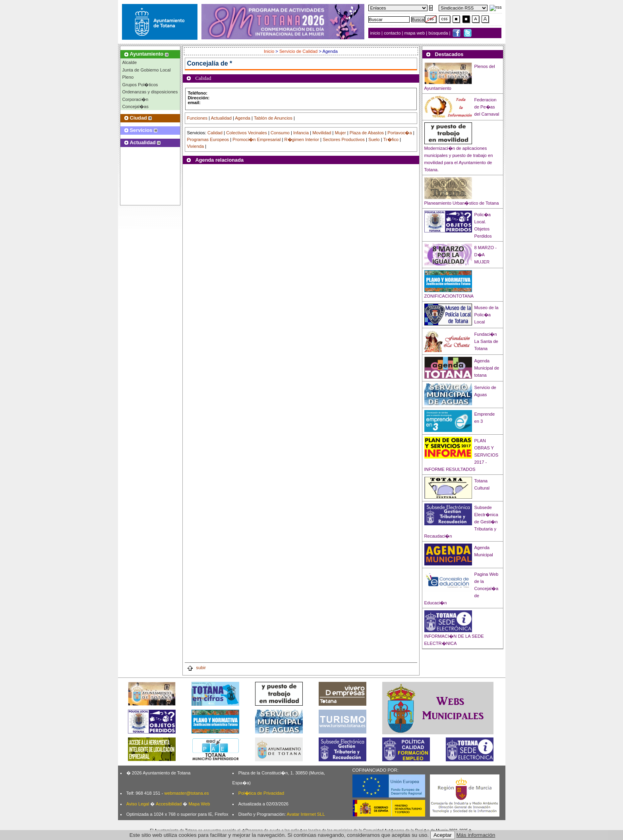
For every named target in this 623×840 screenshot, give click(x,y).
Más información (476, 835)
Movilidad (322, 133)
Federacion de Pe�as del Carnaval (487, 107)
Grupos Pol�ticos (140, 85)
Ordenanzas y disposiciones (150, 92)
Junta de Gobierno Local (147, 70)
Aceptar (443, 835)
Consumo (280, 133)
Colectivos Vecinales (247, 133)
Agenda (243, 118)
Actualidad (221, 118)
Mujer (341, 133)
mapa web (415, 33)
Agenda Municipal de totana (487, 368)
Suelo (374, 139)
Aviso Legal (138, 804)
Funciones (197, 118)
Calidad (215, 133)
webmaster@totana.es (186, 793)
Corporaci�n (135, 99)
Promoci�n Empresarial (256, 139)
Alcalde (130, 62)
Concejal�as (135, 106)
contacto (392, 33)
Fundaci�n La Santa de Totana (486, 341)
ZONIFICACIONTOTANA (449, 296)
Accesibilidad (169, 804)
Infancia (301, 133)
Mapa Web (199, 804)
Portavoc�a (400, 133)
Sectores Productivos (344, 139)
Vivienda (196, 146)
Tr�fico (391, 139)
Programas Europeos (208, 139)
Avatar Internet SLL (306, 814)
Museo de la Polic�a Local (487, 315)
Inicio (270, 51)
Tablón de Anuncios (273, 118)
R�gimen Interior (302, 139)
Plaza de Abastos (367, 133)
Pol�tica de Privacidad (261, 793)
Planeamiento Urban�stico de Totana (462, 203)
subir (196, 668)
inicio (376, 33)
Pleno (128, 77)
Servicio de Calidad (298, 51)
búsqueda (439, 33)
